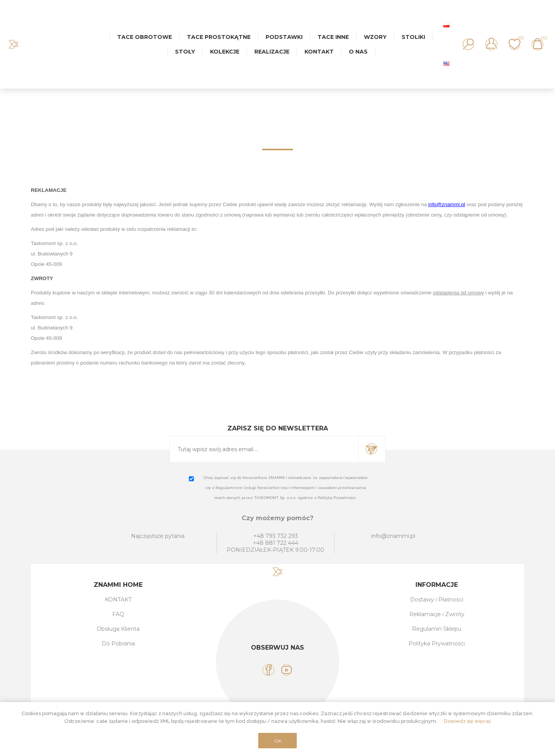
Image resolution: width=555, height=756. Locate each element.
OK (278, 741)
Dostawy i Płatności (437, 600)
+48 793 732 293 (276, 536)
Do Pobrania (118, 643)
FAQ (118, 614)
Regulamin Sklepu (437, 629)
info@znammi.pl (393, 536)
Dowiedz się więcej (467, 721)
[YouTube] (287, 670)
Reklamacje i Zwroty (437, 614)
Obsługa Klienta (118, 629)
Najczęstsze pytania (158, 536)
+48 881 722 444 (276, 543)
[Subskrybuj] (264, 449)
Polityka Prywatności (437, 643)
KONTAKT (118, 600)
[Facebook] (268, 670)
